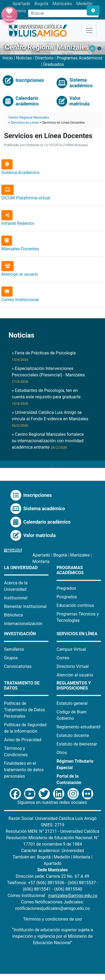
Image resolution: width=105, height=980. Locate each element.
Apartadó (21, 4)
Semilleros (14, 649)
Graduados (54, 64)
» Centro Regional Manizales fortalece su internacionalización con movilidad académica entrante (48, 441)
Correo (63, 658)
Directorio (45, 58)
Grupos (11, 658)
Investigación (20, 634)
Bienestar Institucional (25, 606)
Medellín (85, 4)
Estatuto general (72, 703)
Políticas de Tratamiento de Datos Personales (25, 710)
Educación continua (75, 605)
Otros (62, 753)
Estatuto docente (73, 735)
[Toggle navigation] (89, 31)
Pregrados (66, 588)
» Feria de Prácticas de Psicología (44, 356)
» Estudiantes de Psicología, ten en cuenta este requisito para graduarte (46, 397)
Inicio (7, 58)
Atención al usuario (75, 675)
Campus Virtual (71, 649)
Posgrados (67, 597)
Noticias (24, 58)
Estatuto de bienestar (77, 744)
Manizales (62, 4)
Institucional (16, 598)
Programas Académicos (80, 58)
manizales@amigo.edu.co (73, 896)
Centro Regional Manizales (29, 117)
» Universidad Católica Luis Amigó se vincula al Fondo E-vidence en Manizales (50, 419)
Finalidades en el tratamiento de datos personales (24, 770)
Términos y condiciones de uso (52, 919)
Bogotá (41, 4)
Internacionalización (23, 624)
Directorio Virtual (73, 666)
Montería (41, 561)
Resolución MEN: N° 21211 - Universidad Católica (52, 831)
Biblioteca (14, 615)
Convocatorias (18, 666)
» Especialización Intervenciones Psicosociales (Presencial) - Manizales (48, 375)
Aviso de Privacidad (23, 740)
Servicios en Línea (25, 122)
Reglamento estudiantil (78, 727)
